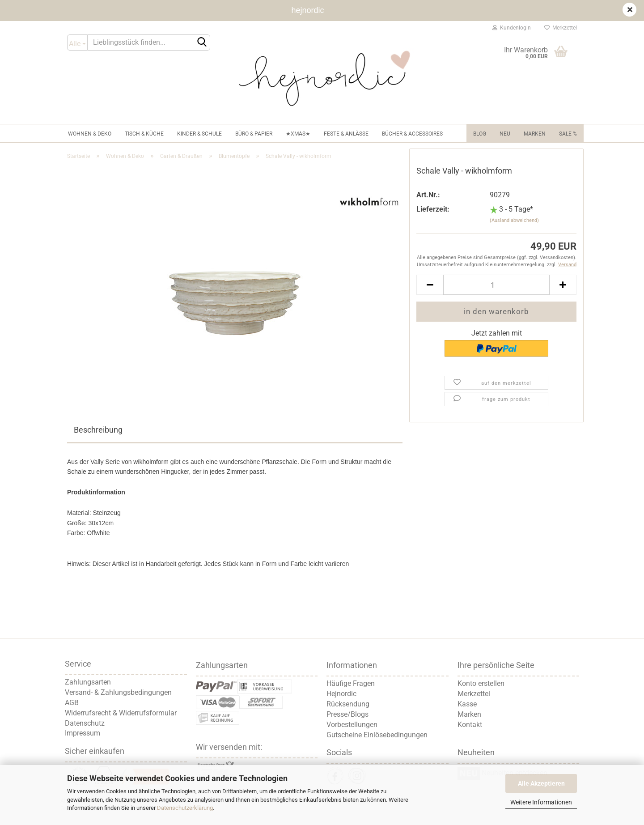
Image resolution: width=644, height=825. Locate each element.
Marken (535, 134)
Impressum (83, 733)
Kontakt (470, 725)
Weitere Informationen (541, 802)
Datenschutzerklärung (185, 808)
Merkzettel (561, 28)
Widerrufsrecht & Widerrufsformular (121, 713)
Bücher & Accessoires (412, 134)
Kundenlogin (512, 28)
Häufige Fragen (351, 683)
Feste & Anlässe (346, 134)
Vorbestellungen (352, 725)
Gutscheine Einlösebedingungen (377, 735)
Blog (480, 134)
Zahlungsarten (88, 682)
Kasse (467, 704)
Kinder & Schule (199, 134)
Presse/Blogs (347, 714)
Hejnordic (341, 694)
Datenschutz (85, 723)
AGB (72, 703)
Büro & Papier (254, 134)
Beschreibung (98, 430)
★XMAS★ (298, 134)
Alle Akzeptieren (541, 783)
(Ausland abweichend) (514, 220)
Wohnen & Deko (90, 134)
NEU (505, 134)
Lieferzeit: (433, 209)
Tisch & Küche (144, 134)
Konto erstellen (481, 683)
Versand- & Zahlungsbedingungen (118, 692)
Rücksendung (348, 704)
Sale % (568, 134)
